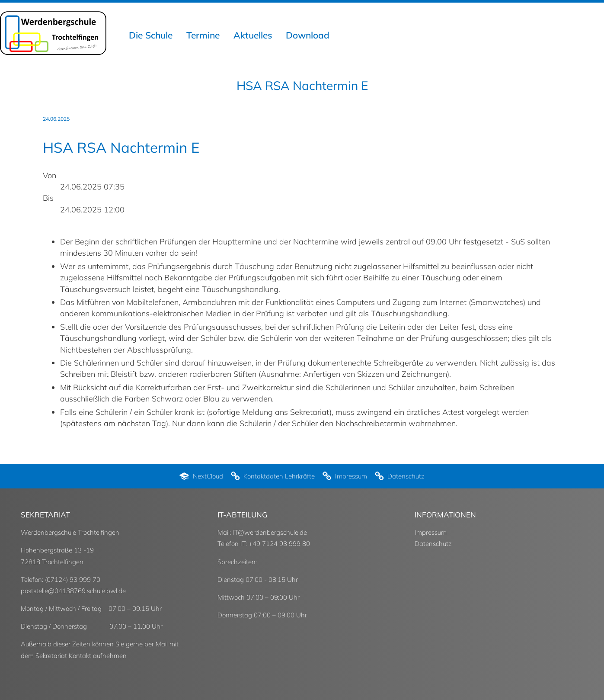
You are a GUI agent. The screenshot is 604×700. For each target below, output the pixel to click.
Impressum (431, 532)
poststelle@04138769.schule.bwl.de (73, 591)
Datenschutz (433, 544)
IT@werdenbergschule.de (270, 532)
